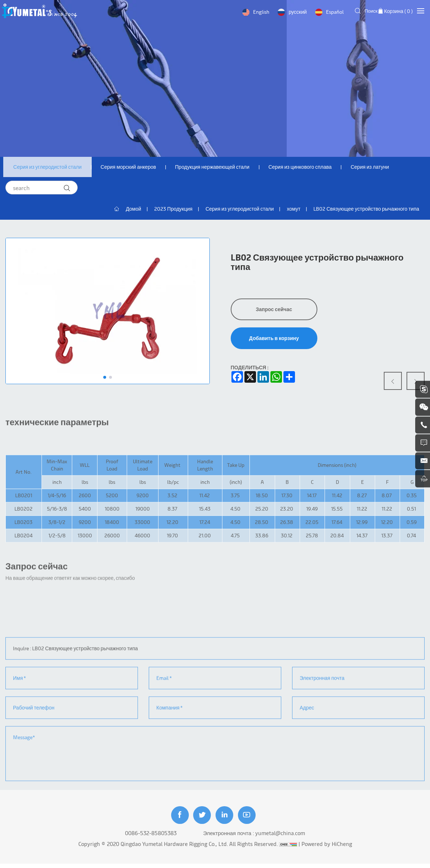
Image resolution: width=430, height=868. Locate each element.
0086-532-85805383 (151, 837)
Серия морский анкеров (131, 167)
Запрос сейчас (274, 311)
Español (334, 12)
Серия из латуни (377, 167)
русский (297, 12)
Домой (133, 210)
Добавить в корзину (274, 340)
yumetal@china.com (280, 837)
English (260, 12)
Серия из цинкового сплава (306, 167)
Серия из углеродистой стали (48, 167)
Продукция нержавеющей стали (216, 167)
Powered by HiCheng (327, 848)
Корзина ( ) (398, 11)
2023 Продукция (173, 210)
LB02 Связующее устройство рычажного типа (366, 210)
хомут (294, 210)
